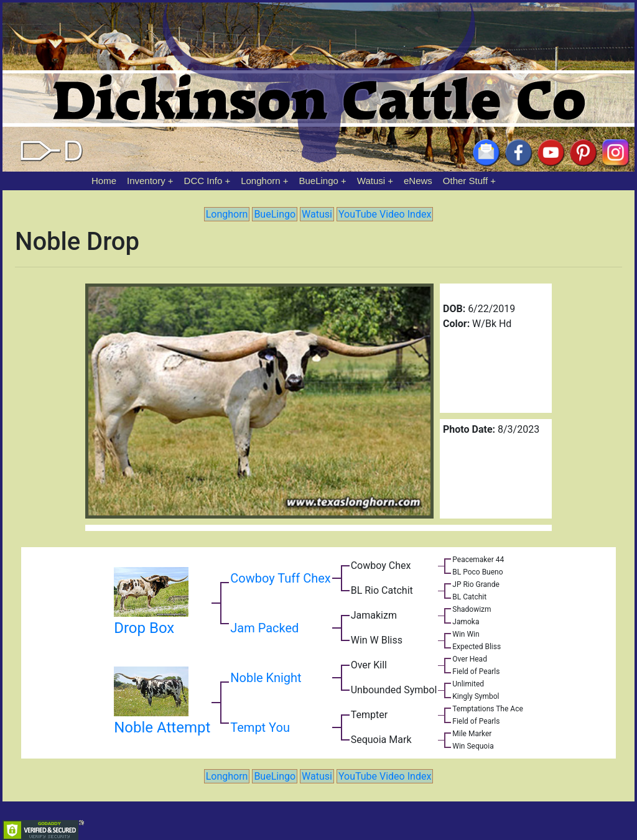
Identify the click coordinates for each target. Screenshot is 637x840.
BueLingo (319, 181)
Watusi (371, 181)
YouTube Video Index (385, 214)
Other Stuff (465, 181)
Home (104, 181)
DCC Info (203, 181)
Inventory (146, 181)
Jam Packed (264, 628)
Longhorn (260, 181)
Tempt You (260, 727)
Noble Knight (266, 678)
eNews (418, 181)
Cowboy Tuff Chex (280, 578)
